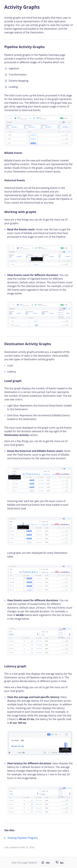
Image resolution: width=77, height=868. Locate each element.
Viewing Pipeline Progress (23, 838)
